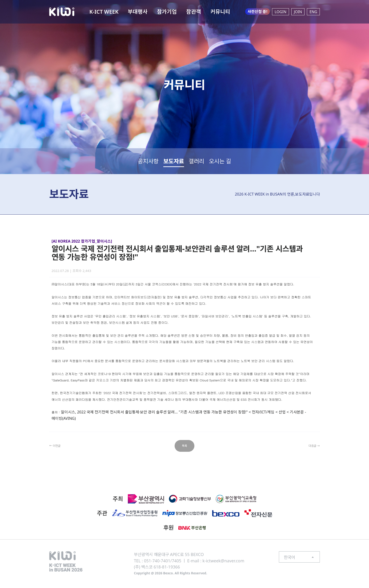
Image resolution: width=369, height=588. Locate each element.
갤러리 (197, 161)
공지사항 (148, 161)
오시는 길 (220, 161)
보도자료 (174, 161)
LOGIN (281, 12)
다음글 (312, 446)
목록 (184, 446)
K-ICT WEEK (104, 12)
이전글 (57, 446)
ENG (313, 12)
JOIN (298, 12)
